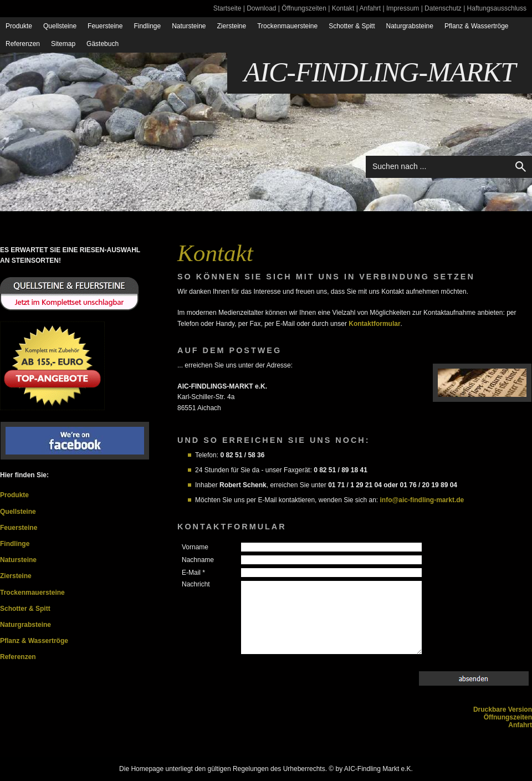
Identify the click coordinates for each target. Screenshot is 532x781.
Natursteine (189, 26)
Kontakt (343, 8)
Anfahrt (370, 8)
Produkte (19, 26)
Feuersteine (105, 26)
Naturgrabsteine (410, 26)
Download (261, 8)
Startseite (227, 8)
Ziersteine (232, 26)
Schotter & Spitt (352, 26)
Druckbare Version (503, 709)
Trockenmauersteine (287, 26)
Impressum (403, 8)
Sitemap (63, 44)
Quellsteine (60, 26)
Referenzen (23, 44)
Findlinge (147, 26)
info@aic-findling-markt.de (422, 500)
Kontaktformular (374, 324)
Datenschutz (443, 8)
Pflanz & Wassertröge (477, 26)
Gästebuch (103, 44)
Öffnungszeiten (304, 8)
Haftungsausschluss (497, 8)
